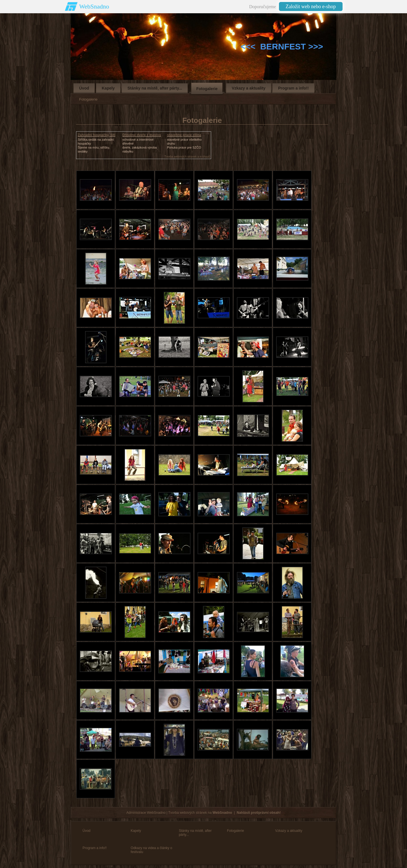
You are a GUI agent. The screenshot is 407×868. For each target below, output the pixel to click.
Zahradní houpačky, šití (97, 135)
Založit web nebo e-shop (311, 6)
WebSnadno (94, 6)
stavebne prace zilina (184, 135)
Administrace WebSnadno (146, 813)
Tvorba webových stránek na (200, 813)
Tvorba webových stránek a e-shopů (187, 157)
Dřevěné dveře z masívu (142, 135)
